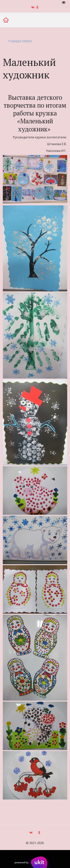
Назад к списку (20, 41)
